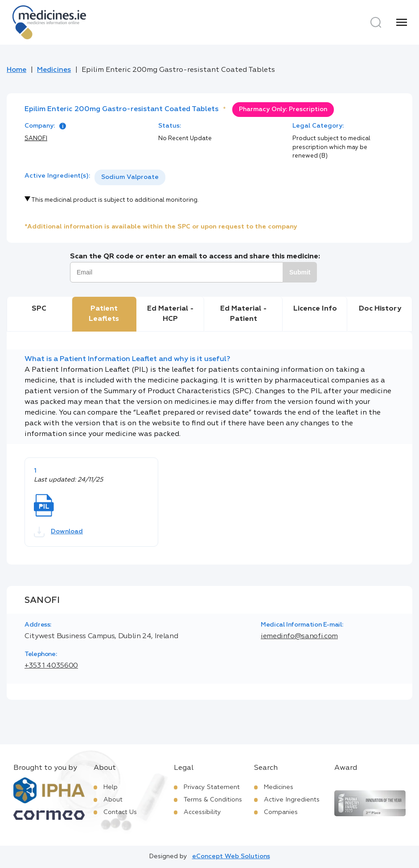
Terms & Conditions (213, 800)
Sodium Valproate (130, 177)
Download (58, 532)
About (113, 800)
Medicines (54, 70)
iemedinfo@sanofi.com (299, 636)
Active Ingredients (292, 800)
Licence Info (315, 309)
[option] (130, 177)
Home (16, 70)
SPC (39, 309)
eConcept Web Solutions (231, 856)
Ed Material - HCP (170, 314)
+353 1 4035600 (51, 666)
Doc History (380, 309)
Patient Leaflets (104, 314)
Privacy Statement (212, 787)
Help (111, 787)
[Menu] (402, 22)
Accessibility (202, 812)
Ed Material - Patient (244, 314)
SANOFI (36, 139)
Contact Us (120, 812)
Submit (300, 272)
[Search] (376, 22)
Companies (281, 812)
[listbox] (130, 177)
